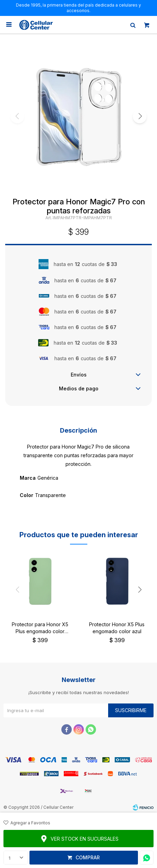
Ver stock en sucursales (85, 839)
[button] (140, 116)
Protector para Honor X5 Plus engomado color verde (40, 628)
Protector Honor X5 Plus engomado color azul (117, 628)
